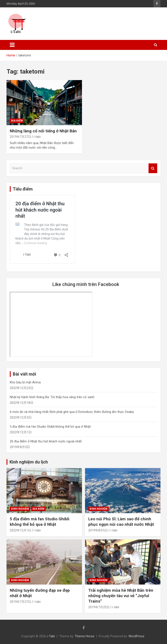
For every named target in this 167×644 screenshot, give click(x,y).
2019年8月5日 (98, 530)
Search (153, 168)
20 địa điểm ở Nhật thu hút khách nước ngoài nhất (46, 441)
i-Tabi (51, 636)
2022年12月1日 (20, 530)
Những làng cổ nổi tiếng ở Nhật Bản (43, 131)
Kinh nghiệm (20, 509)
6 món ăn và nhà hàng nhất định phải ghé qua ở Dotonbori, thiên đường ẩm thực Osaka (72, 412)
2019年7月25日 (99, 607)
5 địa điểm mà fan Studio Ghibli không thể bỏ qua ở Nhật (50, 427)
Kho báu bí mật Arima (25, 382)
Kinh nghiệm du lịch (29, 462)
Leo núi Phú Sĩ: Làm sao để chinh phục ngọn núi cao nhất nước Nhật (121, 522)
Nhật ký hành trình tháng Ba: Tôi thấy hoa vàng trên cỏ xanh (52, 397)
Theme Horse (85, 636)
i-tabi (37, 137)
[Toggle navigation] (12, 45)
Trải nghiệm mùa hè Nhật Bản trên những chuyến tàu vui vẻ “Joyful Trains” (121, 596)
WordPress (136, 636)
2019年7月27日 (20, 137)
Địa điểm (17, 121)
